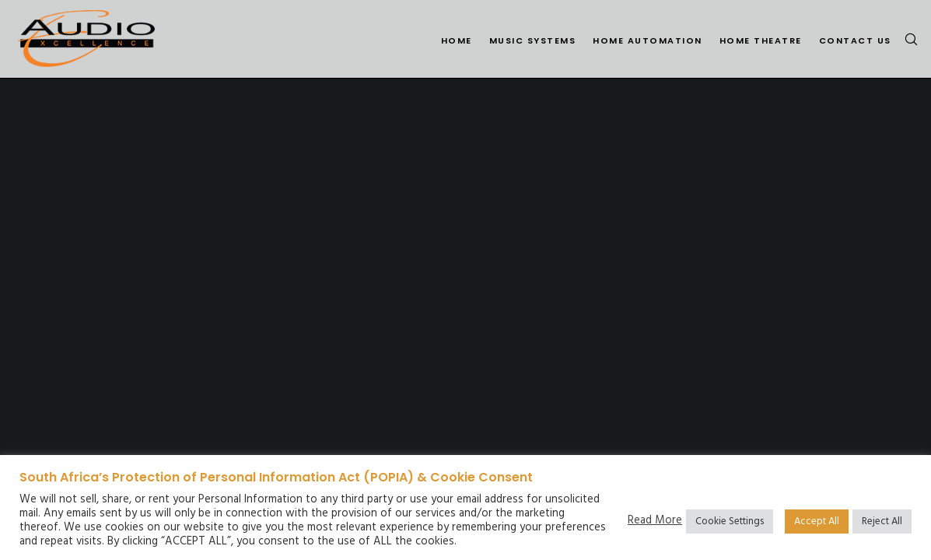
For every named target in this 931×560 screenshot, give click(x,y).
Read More (655, 521)
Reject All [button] (882, 521)
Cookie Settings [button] (730, 521)
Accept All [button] (817, 521)
